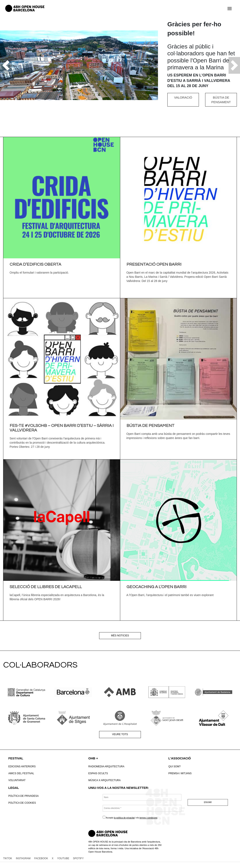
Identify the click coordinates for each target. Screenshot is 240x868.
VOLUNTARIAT (17, 780)
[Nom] (142, 797)
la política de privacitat (124, 818)
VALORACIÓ (183, 97)
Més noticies (120, 636)
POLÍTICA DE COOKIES (22, 803)
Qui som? (175, 766)
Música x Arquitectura (104, 780)
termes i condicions (148, 818)
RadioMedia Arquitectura (106, 766)
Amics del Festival (21, 773)
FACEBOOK (41, 858)
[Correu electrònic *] (142, 808)
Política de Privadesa (23, 796)
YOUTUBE (63, 858)
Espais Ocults (98, 773)
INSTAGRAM (23, 858)
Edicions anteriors (22, 766)
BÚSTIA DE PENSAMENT (221, 100)
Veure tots (120, 734)
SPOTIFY (78, 858)
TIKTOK (8, 858)
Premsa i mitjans (180, 773)
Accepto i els (130, 817)
